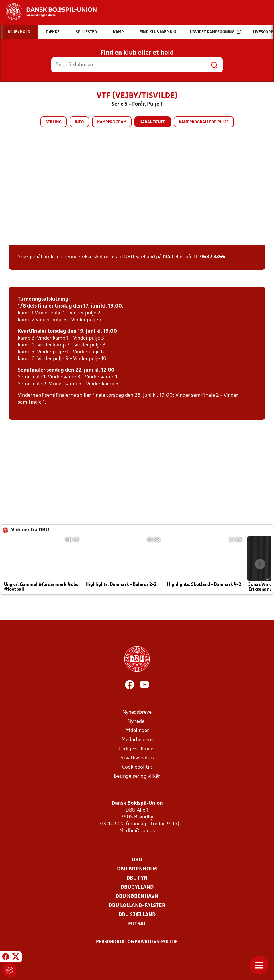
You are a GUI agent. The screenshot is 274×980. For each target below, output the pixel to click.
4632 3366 (213, 257)
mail (168, 257)
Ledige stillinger (137, 749)
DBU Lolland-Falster (137, 906)
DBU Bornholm (137, 869)
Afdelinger (137, 731)
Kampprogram (112, 122)
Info (79, 122)
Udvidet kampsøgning (215, 32)
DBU (137, 860)
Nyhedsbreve (137, 712)
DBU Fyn (137, 878)
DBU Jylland (137, 887)
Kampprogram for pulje (204, 122)
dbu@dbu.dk (141, 831)
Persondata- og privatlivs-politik (137, 942)
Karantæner (153, 122)
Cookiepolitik (137, 767)
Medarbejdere (137, 740)
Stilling (54, 122)
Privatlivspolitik (137, 758)
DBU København (137, 897)
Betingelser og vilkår (137, 776)
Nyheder (137, 722)
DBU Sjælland (137, 915)
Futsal (137, 924)
